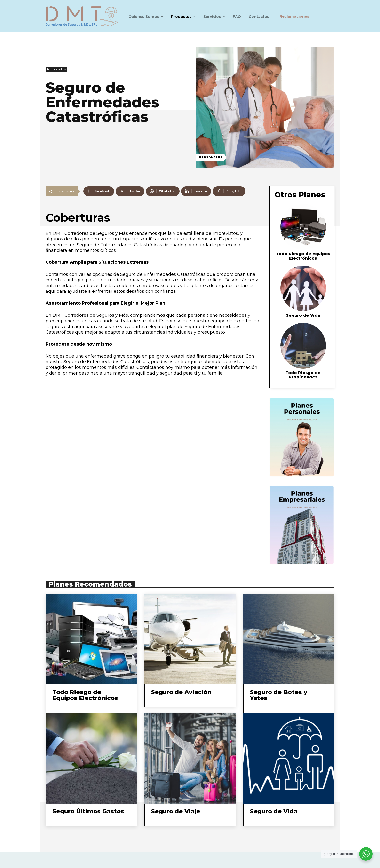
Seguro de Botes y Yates (279, 695)
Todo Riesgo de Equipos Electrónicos (303, 256)
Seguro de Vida (303, 315)
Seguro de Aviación (181, 692)
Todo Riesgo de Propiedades (303, 375)
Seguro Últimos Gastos (88, 811)
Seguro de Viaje (176, 811)
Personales (56, 69)
